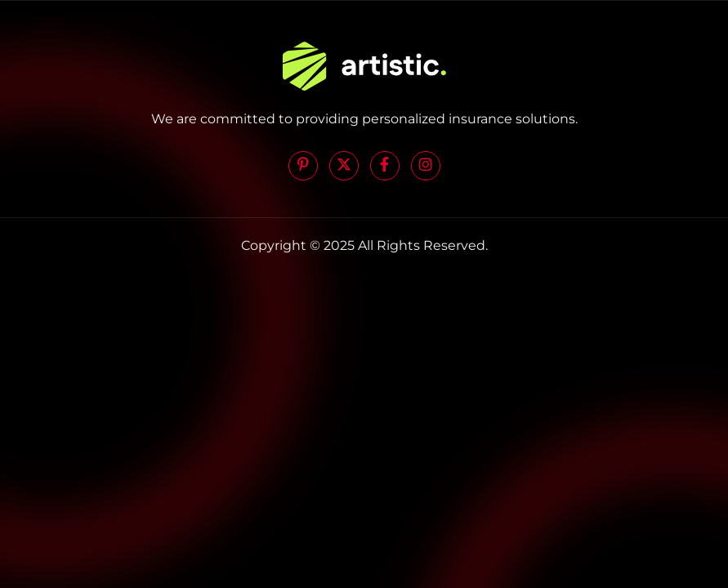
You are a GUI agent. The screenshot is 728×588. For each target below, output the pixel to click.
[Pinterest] (303, 166)
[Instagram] (426, 166)
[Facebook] (385, 166)
